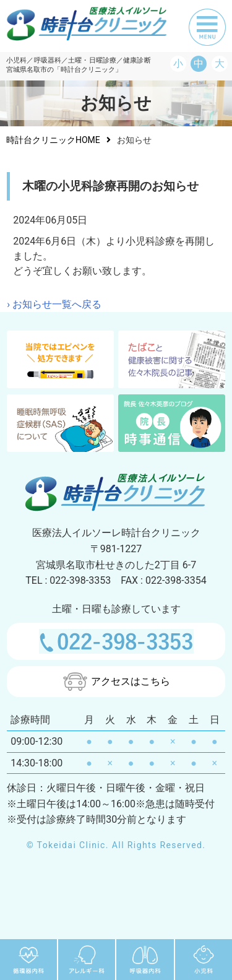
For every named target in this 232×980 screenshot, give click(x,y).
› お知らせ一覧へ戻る (54, 304)
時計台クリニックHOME (53, 140)
